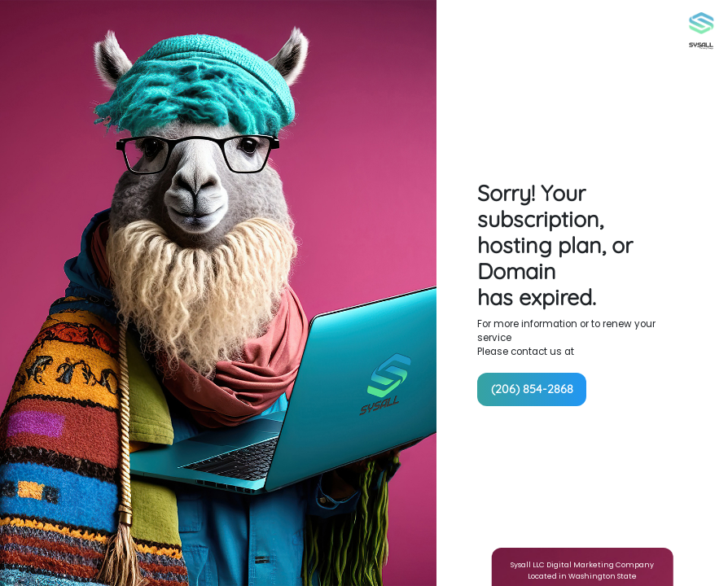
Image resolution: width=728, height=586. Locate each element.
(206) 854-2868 (532, 389)
